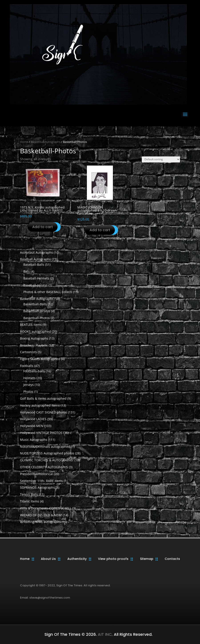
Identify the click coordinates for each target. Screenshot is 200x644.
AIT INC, (105, 634)
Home (24, 142)
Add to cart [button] (43, 227)
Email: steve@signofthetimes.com (45, 598)
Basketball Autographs (46, 142)
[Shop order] (161, 159)
